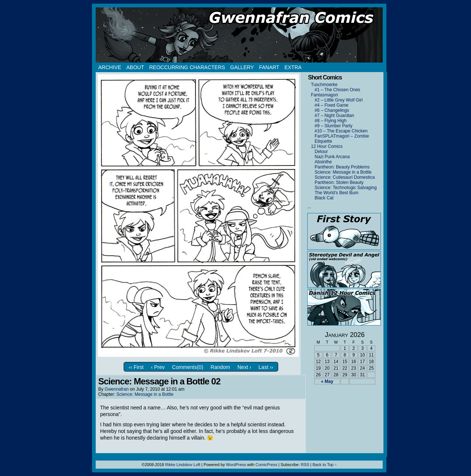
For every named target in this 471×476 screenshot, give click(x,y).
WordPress (236, 465)
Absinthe (323, 162)
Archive (110, 67)
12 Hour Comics (327, 146)
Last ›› (266, 367)
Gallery (242, 67)
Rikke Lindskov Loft (183, 465)
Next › (244, 367)
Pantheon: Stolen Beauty (339, 182)
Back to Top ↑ (325, 465)
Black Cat (324, 198)
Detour (321, 152)
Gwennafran (116, 389)
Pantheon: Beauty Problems (342, 167)
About (135, 67)
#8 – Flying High (331, 121)
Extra (293, 67)
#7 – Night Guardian (334, 116)
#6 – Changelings (332, 110)
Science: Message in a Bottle (145, 394)
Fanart (269, 67)
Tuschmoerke (324, 85)
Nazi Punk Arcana (332, 157)
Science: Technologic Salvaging (346, 188)
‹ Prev (158, 367)
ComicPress (266, 465)
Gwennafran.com (239, 35)
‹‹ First (136, 367)
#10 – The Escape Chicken (341, 131)
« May (327, 381)
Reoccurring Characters (187, 67)
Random (220, 367)
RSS (305, 465)
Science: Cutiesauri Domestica (345, 177)
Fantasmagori (324, 95)
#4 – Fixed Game (332, 105)
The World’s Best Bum (337, 193)
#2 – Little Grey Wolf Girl (339, 100)
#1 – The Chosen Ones (337, 90)
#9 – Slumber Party (334, 126)
